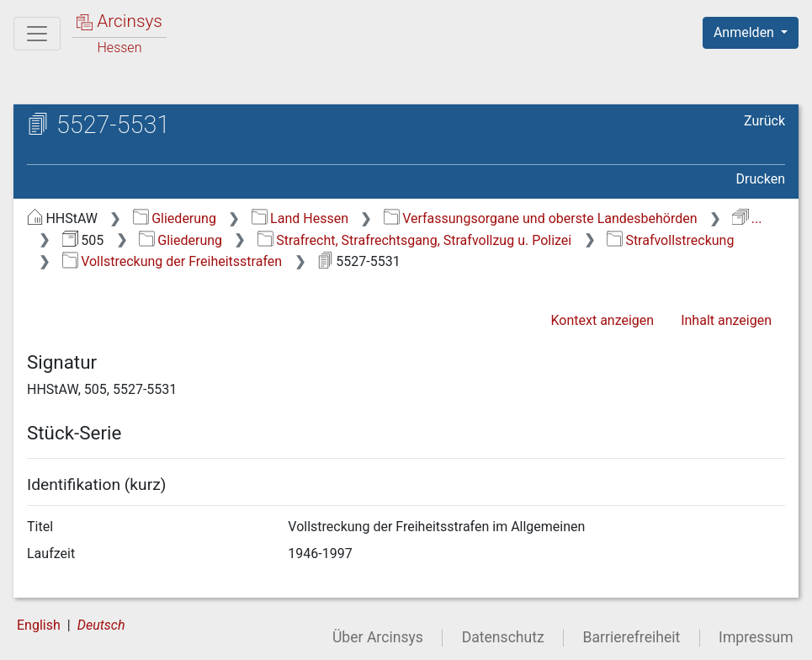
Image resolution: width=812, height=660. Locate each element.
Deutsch (101, 625)
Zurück (764, 121)
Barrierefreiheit (632, 637)
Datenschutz (503, 637)
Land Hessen (300, 218)
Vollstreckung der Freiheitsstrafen (172, 261)
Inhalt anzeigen (726, 320)
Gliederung (175, 218)
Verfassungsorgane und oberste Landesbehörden (541, 218)
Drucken (761, 179)
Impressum (756, 637)
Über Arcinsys (378, 637)
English (39, 625)
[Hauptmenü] (37, 34)
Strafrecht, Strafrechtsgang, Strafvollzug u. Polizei (414, 240)
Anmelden (746, 32)
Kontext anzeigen (602, 320)
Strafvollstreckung (670, 240)
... (747, 218)
